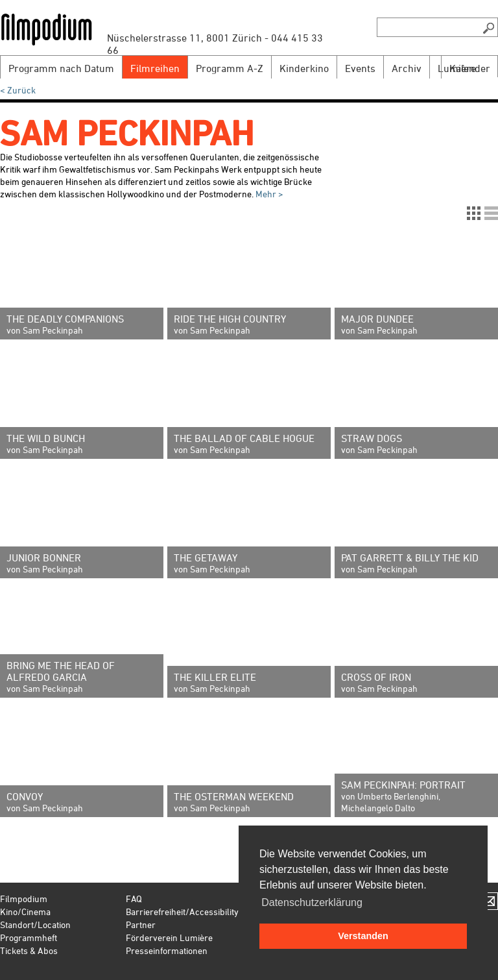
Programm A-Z (230, 68)
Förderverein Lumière (169, 937)
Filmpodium (24, 899)
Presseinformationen (167, 950)
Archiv (407, 68)
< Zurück (18, 90)
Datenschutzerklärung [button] (312, 902)
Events (360, 68)
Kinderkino (304, 68)
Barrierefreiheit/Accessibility (182, 912)
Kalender (470, 68)
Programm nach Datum (61, 68)
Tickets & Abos (29, 950)
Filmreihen (155, 68)
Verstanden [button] (363, 936)
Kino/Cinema (25, 912)
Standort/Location (35, 925)
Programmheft (29, 937)
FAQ (134, 899)
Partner (141, 925)
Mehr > (268, 194)
